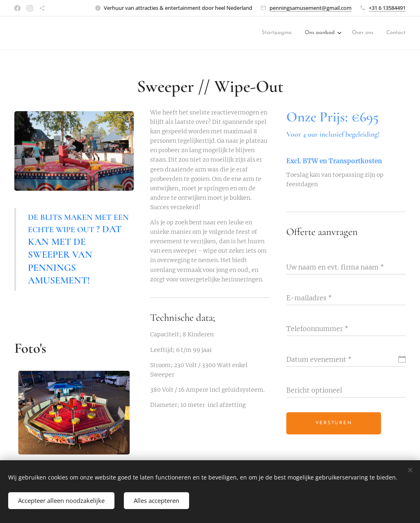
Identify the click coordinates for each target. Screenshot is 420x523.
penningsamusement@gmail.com (310, 8)
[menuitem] (284, 33)
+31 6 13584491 (387, 8)
